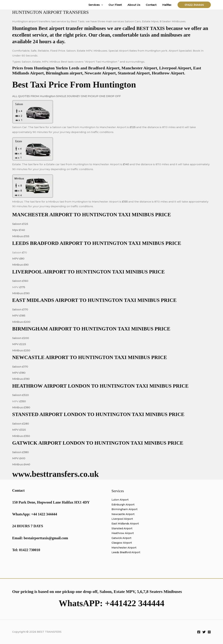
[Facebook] (199, 632)
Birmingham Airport (125, 510)
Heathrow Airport (123, 534)
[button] (103, 5)
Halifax (167, 5)
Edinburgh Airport (124, 505)
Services (98, 5)
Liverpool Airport (123, 519)
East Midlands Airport (126, 524)
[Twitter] (204, 632)
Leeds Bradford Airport (127, 553)
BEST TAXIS (151, 28)
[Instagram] (209, 632)
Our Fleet (117, 5)
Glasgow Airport (122, 544)
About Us (135, 5)
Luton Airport (121, 500)
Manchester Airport (125, 548)
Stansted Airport (123, 529)
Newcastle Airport (124, 514)
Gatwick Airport (122, 539)
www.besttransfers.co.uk (58, 474)
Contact (152, 5)
